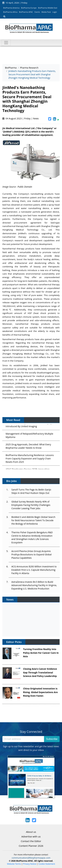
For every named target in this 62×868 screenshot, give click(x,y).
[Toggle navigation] (6, 43)
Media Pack (46, 12)
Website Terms (14, 864)
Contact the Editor (31, 841)
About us (31, 832)
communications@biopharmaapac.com (31, 858)
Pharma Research (29, 68)
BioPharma (11, 68)
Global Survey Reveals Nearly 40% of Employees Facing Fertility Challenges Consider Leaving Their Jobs (31, 505)
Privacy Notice (30, 864)
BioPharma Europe (29, 8)
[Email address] (23, 739)
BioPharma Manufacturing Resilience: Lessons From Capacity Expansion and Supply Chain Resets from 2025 (30, 459)
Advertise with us (31, 836)
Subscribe (52, 739)
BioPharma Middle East (48, 8)
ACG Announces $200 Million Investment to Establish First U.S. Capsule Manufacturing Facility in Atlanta (34, 570)
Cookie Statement (47, 864)
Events (37, 12)
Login (55, 12)
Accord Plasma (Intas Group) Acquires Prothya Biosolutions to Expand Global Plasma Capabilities (31, 554)
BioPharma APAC (26, 12)
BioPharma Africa (10, 12)
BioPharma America (11, 8)
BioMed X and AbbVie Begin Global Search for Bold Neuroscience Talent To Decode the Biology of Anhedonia (33, 520)
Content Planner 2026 (31, 846)
